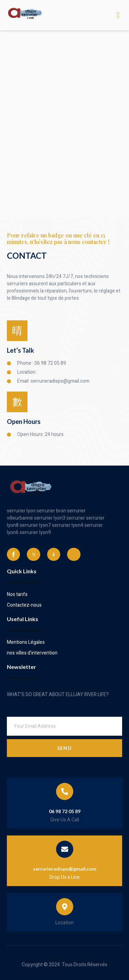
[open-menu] (118, 15)
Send (64, 748)
